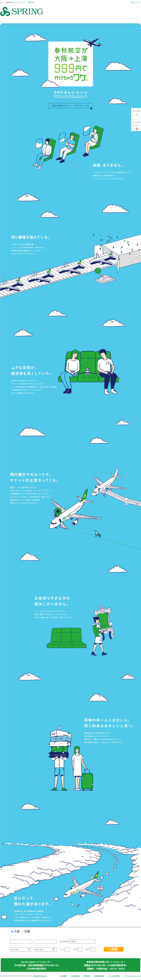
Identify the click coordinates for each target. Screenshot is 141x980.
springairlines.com (40, 976)
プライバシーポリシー (133, 976)
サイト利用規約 (114, 976)
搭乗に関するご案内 (45, 21)
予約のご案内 (26, 21)
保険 (94, 21)
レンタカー (106, 21)
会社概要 (63, 976)
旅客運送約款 (99, 976)
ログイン (23, 2)
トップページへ (137, 126)
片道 (17, 931)
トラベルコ (83, 21)
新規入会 (31, 2)
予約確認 (132, 21)
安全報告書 (75, 976)
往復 (27, 931)
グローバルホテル (66, 21)
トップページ (9, 21)
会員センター (136, 2)
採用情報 (87, 976)
